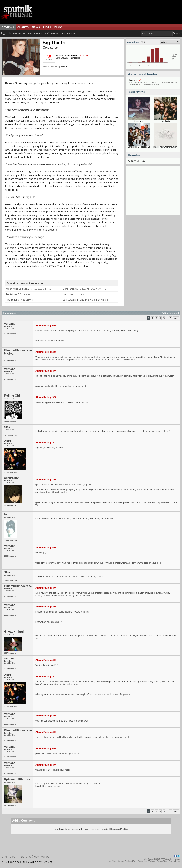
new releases (35, 33)
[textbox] (157, 34)
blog (58, 27)
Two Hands (165, 121)
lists (47, 27)
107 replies (75, 58)
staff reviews (51, 33)
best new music (69, 33)
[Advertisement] (153, 192)
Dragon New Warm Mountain (165, 147)
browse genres (17, 33)
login (4, 33)
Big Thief (54, 43)
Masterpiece (139, 121)
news (36, 27)
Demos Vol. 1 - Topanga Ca (139, 147)
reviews (8, 27)
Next (176, 318)
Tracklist (63, 67)
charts (23, 27)
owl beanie (73, 56)
